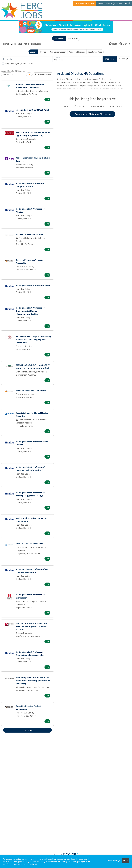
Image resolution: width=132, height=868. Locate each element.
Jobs (13, 44)
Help (113, 44)
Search (33, 52)
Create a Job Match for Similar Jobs (92, 114)
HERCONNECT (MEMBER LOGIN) (114, 3)
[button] (130, 12)
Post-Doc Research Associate (30, 544)
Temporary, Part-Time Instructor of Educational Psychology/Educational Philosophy (33, 680)
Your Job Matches (77, 52)
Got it (126, 860)
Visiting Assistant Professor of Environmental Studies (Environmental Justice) (30, 311)
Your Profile (23, 44)
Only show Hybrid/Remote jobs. (19, 64)
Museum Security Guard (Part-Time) (32, 110)
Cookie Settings (113, 860)
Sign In (125, 44)
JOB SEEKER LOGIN (84, 3)
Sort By (6, 74)
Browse (43, 52)
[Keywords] (27, 59)
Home (6, 44)
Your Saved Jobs (95, 52)
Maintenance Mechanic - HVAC (30, 234)
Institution (73, 38)
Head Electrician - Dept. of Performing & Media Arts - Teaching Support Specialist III (34, 339)
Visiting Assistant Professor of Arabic (33, 285)
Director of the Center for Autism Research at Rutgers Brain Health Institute (31, 626)
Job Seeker (59, 38)
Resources (36, 44)
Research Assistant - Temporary (31, 391)
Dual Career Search (58, 52)
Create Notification (43, 74)
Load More (27, 730)
